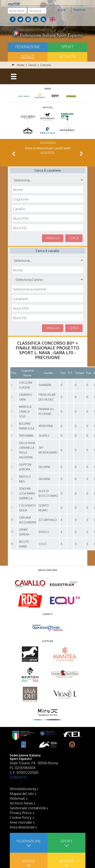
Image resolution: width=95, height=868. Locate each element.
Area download (22, 827)
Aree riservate (21, 822)
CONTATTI (18, 777)
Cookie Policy (21, 817)
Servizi (28, 56)
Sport (67, 47)
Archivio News (21, 803)
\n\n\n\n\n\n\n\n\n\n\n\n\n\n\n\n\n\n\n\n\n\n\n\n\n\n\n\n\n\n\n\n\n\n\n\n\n (48, 279)
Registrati (79, 10)
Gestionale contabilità (28, 808)
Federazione (28, 47)
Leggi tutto (47, 152)
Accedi (61, 10)
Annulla (53, 238)
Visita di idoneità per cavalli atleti (48, 148)
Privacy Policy (21, 813)
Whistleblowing (23, 789)
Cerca (74, 238)
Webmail (17, 798)
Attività (67, 56)
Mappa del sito (22, 793)
